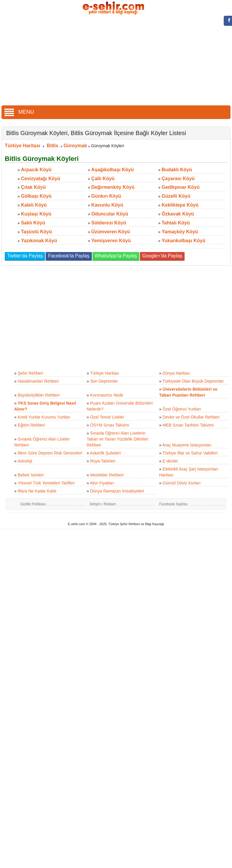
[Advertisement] (116, 61)
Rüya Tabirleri (103, 461)
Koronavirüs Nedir (107, 395)
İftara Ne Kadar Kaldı (37, 491)
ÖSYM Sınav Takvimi (109, 425)
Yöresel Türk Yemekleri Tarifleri (46, 483)
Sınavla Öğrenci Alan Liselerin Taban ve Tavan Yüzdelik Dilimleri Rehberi (117, 439)
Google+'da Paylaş (162, 256)
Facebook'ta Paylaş (69, 256)
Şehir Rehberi (31, 373)
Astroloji (25, 461)
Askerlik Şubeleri (105, 453)
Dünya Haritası (176, 373)
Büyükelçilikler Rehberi (39, 395)
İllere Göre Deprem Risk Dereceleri (50, 453)
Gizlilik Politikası (33, 504)
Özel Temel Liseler (107, 417)
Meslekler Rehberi (107, 475)
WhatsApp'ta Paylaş (116, 256)
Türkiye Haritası (23, 146)
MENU (19, 112)
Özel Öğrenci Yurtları (182, 409)
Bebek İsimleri (31, 475)
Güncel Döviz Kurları (182, 483)
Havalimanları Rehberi (38, 381)
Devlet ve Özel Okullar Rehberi (191, 417)
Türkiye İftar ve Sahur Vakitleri (190, 453)
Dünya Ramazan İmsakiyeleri (117, 491)
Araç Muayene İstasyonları (187, 445)
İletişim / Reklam (103, 504)
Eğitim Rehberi (31, 425)
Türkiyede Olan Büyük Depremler (193, 381)
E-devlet (170, 461)
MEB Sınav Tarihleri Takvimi (188, 425)
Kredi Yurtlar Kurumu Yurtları (44, 417)
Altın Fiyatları (102, 483)
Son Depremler (104, 381)
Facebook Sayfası (173, 504)
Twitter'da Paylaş (25, 256)
